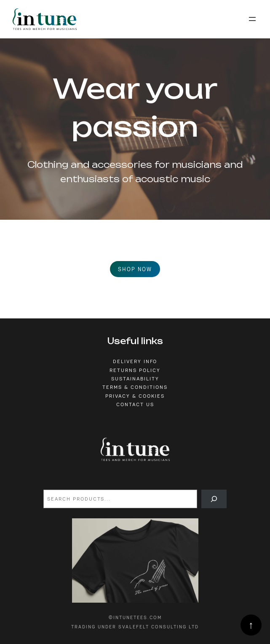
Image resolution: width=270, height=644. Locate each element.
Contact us (135, 404)
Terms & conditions (135, 387)
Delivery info (135, 361)
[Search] (214, 499)
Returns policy (135, 370)
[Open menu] (252, 19)
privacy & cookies (135, 396)
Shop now (135, 269)
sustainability (135, 379)
